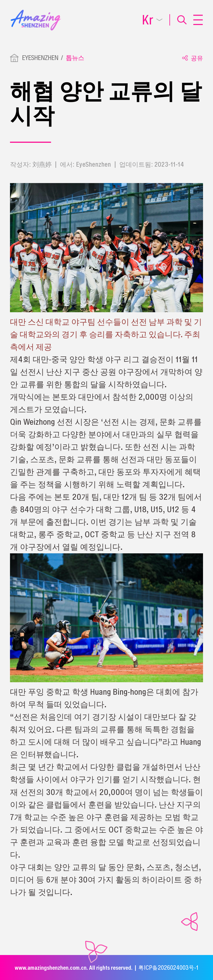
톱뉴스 (75, 58)
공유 (193, 58)
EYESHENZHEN (40, 58)
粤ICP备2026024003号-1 (168, 967)
